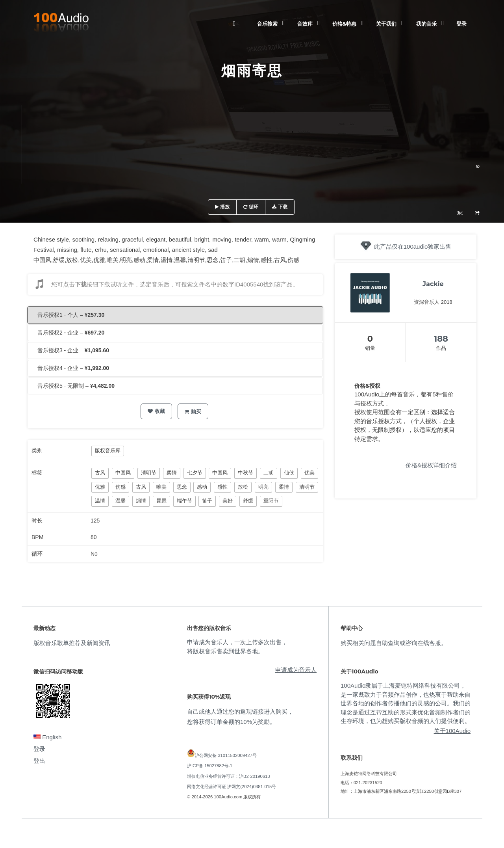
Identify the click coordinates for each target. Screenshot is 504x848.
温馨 (120, 501)
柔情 (172, 473)
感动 (202, 487)
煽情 (141, 501)
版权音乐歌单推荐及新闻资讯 (72, 643)
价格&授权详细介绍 (431, 465)
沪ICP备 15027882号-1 (210, 766)
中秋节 (246, 473)
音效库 (305, 24)
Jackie (433, 284)
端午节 (184, 501)
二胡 (269, 473)
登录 (461, 24)
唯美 (161, 487)
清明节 (149, 473)
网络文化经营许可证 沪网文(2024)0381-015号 (232, 787)
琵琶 (161, 501)
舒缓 (248, 501)
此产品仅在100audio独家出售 (413, 246)
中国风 (123, 473)
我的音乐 (426, 24)
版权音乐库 (108, 451)
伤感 (120, 487)
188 (441, 339)
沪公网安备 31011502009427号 (226, 755)
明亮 (263, 487)
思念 (182, 487)
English (47, 737)
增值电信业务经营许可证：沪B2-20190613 (229, 776)
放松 (243, 487)
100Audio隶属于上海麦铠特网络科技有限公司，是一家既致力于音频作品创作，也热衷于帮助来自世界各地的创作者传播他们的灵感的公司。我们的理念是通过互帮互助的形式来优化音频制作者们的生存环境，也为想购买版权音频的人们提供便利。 (406, 703)
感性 (222, 487)
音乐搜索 (267, 24)
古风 (100, 473)
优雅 (100, 487)
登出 (39, 761)
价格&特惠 (344, 24)
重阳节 (271, 501)
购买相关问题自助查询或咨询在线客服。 (394, 643)
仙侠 (289, 473)
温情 (100, 501)
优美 (309, 473)
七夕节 (195, 473)
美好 (228, 501)
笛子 (207, 501)
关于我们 (386, 24)
